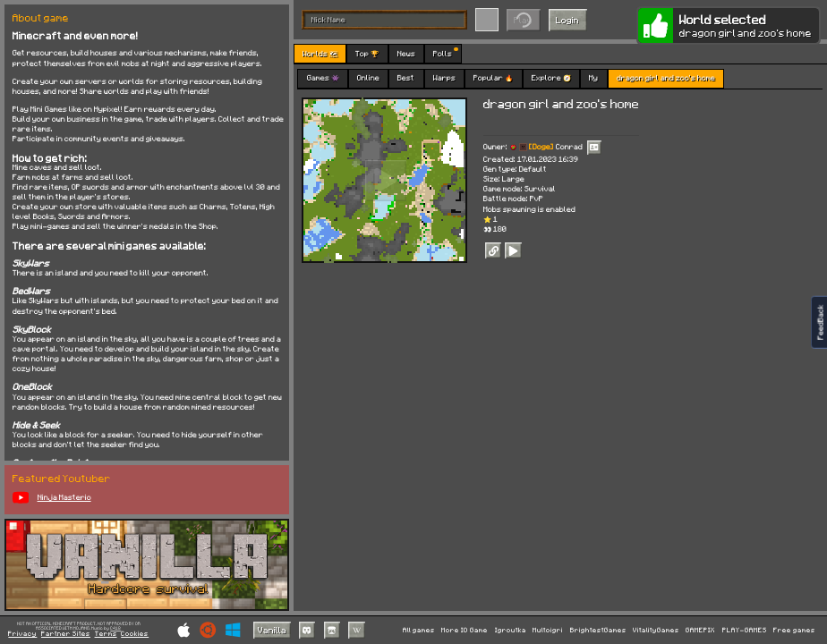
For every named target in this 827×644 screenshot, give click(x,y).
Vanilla (272, 630)
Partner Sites (66, 634)
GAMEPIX (700, 630)
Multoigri (548, 630)
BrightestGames (598, 630)
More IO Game (465, 630)
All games (419, 630)
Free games (794, 630)
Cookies (135, 634)
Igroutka (511, 630)
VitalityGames (656, 630)
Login (567, 20)
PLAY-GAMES (745, 630)
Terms (106, 634)
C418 (115, 628)
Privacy (22, 634)
